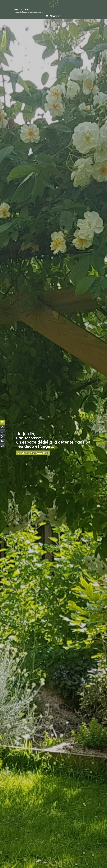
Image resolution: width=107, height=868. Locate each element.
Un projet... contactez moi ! (33, 453)
